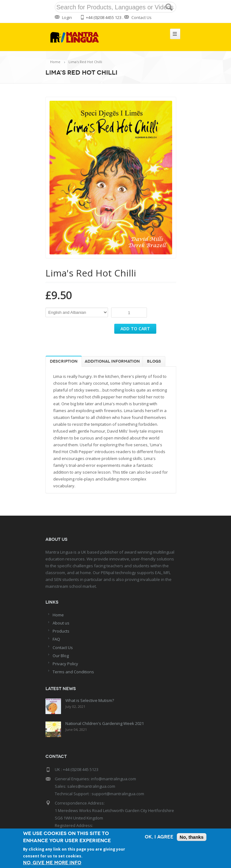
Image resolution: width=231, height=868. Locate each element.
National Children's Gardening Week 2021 (105, 723)
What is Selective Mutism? (90, 700)
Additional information (112, 361)
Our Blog (61, 656)
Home (55, 62)
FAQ (56, 639)
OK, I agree (159, 837)
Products (61, 631)
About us (61, 623)
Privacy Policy (65, 664)
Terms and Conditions (73, 672)
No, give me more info (52, 863)
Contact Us (141, 17)
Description (64, 361)
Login (67, 17)
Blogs (154, 361)
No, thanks (192, 837)
